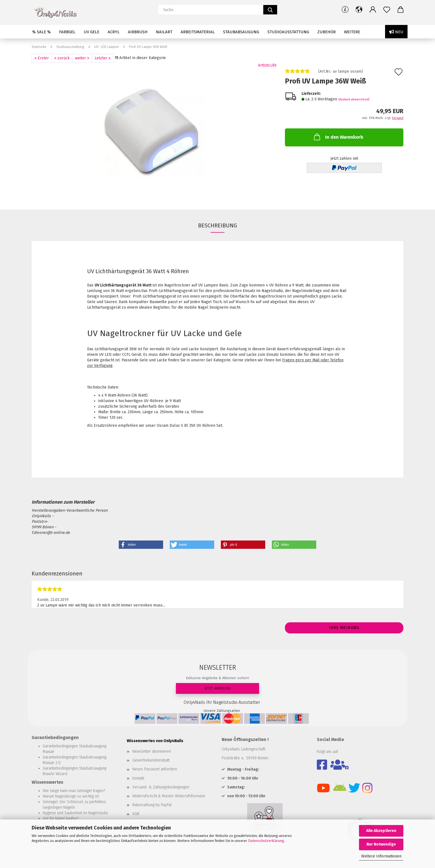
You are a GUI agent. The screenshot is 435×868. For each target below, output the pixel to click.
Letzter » (103, 58)
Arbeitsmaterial (198, 32)
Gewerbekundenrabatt (151, 760)
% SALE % (41, 32)
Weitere (352, 32)
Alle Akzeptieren (381, 831)
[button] (359, 10)
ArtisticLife (267, 65)
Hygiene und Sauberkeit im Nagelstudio (75, 813)
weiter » (82, 58)
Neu (396, 32)
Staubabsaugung (241, 32)
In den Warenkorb (338, 137)
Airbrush (138, 32)
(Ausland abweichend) (354, 99)
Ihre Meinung (344, 628)
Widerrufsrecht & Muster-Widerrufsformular (169, 796)
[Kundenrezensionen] (297, 73)
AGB (136, 814)
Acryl (114, 32)
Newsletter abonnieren (152, 751)
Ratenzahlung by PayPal (152, 805)
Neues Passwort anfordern (155, 769)
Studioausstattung (288, 32)
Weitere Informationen (381, 856)
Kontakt (138, 778)
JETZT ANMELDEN (217, 688)
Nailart (164, 32)
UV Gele (92, 32)
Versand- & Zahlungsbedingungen (161, 787)
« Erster (42, 58)
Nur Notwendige (381, 844)
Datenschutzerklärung (266, 841)
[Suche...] (270, 10)
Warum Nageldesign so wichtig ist (71, 796)
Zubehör (327, 32)
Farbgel (67, 32)
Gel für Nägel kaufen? (61, 818)
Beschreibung (217, 225)
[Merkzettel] (387, 10)
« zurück (62, 58)
